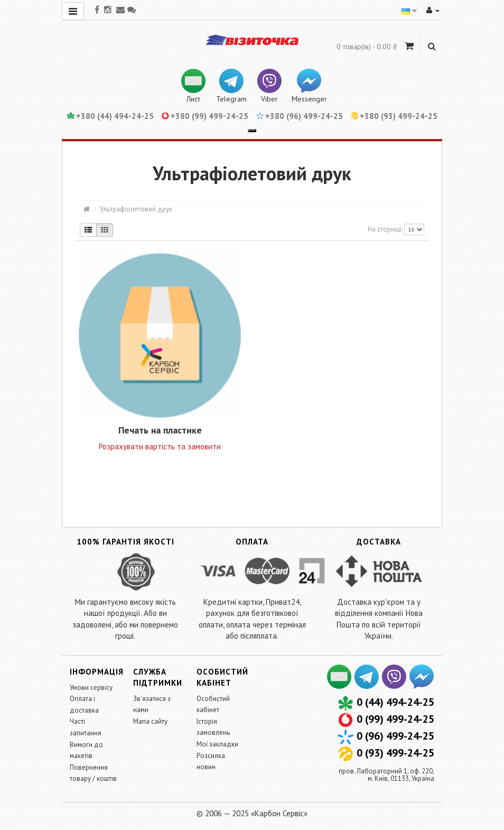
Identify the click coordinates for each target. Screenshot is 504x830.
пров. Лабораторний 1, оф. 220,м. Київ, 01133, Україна (386, 775)
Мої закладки (217, 744)
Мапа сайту (150, 721)
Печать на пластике (160, 430)
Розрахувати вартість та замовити (160, 446)
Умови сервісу (91, 688)
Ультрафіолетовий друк (136, 209)
